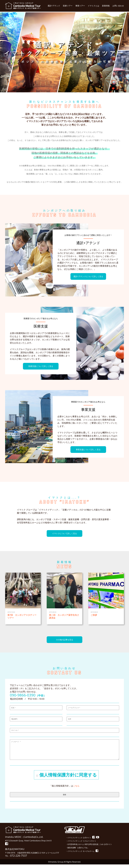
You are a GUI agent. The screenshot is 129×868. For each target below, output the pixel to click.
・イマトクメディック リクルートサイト (81, 844)
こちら (76, 789)
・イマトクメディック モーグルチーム (80, 855)
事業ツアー (80, 6)
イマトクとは (93, 6)
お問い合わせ (118, 6)
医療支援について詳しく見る (41, 366)
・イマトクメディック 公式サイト (78, 841)
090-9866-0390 (23, 695)
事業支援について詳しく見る (88, 450)
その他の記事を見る (64, 640)
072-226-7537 (19, 859)
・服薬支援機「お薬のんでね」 (77, 851)
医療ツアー (68, 6)
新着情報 (106, 6)
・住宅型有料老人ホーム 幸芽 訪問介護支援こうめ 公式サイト (89, 848)
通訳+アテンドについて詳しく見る (88, 276)
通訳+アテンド (54, 6)
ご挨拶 (94, 615)
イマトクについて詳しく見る (64, 533)
